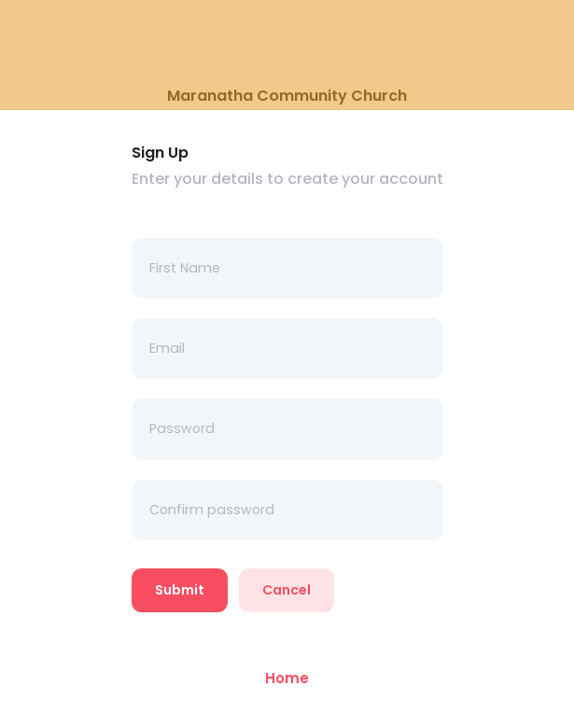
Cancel (287, 590)
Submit (180, 590)
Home (287, 678)
